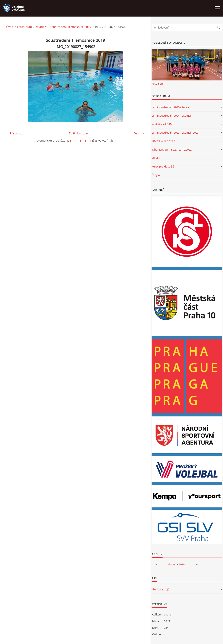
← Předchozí (15, 133)
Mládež (41, 27)
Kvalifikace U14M (162, 124)
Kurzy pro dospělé (163, 166)
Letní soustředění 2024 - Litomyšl (172, 116)
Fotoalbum (25, 27)
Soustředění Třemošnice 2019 (71, 27)
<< (156, 564)
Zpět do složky (79, 133)
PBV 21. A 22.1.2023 (163, 141)
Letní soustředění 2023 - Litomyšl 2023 (175, 133)
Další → (139, 133)
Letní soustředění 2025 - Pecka (170, 107)
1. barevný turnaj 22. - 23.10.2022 (172, 150)
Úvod (10, 27)
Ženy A (156, 175)
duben (172, 564)
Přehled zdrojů (161, 589)
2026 (182, 564)
